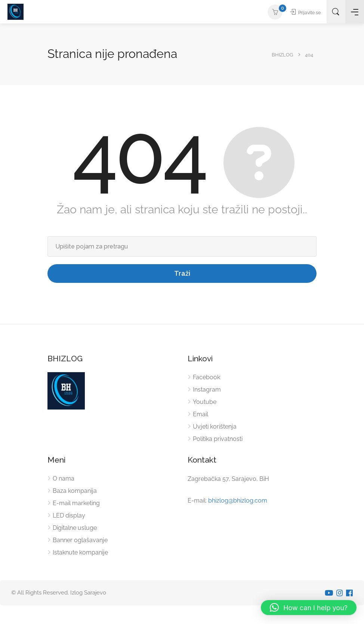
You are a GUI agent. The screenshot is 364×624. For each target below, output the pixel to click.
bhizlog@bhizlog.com (238, 501)
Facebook (206, 377)
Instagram (207, 390)
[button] (309, 608)
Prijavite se (301, 13)
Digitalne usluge (75, 528)
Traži (182, 273)
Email (200, 414)
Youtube (205, 402)
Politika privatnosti (218, 439)
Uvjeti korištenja (215, 427)
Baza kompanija (75, 491)
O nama (64, 478)
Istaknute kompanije (80, 552)
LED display (69, 515)
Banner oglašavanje (80, 540)
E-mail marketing (76, 503)
